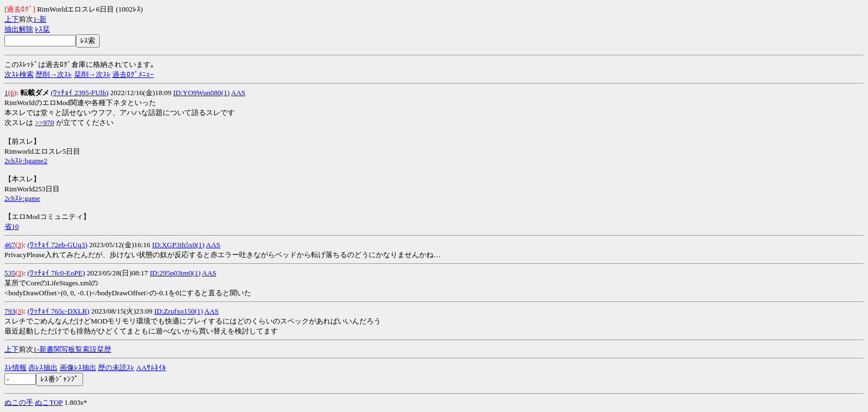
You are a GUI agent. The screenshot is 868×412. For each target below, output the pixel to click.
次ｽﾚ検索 (19, 74)
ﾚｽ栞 (42, 29)
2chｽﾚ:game (22, 198)
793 (10, 311)
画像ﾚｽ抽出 (78, 367)
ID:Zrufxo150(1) (178, 311)
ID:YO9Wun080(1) (201, 93)
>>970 (44, 122)
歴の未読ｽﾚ (116, 367)
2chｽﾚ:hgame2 (26, 161)
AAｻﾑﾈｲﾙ (151, 367)
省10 (12, 226)
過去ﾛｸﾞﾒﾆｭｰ (133, 74)
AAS (238, 93)
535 (10, 273)
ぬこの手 (19, 402)
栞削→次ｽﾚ (92, 74)
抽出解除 (19, 29)
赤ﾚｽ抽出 (43, 367)
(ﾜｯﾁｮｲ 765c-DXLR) (59, 311)
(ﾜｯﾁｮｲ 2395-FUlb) (80, 93)
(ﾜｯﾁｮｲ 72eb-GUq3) (58, 245)
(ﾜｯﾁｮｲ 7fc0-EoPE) (56, 273)
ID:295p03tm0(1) (175, 273)
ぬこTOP (49, 402)
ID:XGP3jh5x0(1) (179, 245)
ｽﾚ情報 (15, 367)
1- (36, 19)
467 (10, 245)
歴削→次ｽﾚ (54, 74)
